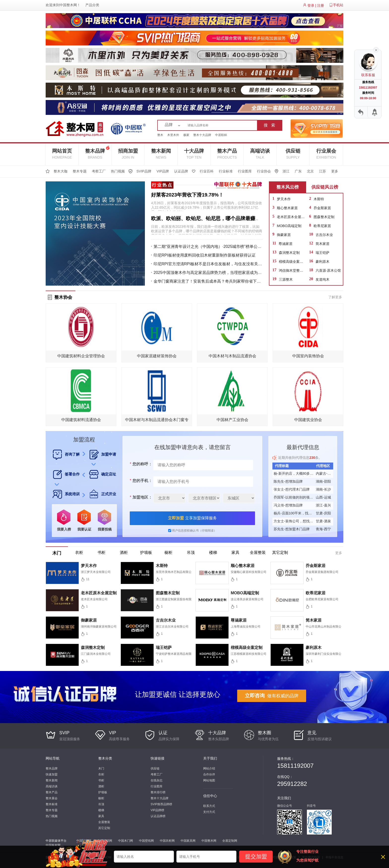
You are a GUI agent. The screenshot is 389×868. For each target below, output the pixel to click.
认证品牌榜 (158, 816)
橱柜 (101, 798)
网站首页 (62, 154)
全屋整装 (104, 822)
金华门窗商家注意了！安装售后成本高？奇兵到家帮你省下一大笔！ (208, 281)
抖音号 (311, 806)
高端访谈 (260, 154)
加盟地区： (140, 497)
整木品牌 (97, 152)
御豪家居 (284, 235)
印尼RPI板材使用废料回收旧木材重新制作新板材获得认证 (205, 255)
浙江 (286, 171)
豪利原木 (323, 262)
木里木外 (173, 135)
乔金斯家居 (322, 208)
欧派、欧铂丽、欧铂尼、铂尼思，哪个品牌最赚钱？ (208, 218)
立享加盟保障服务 (192, 518)
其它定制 (104, 828)
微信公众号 (285, 806)
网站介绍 (209, 768)
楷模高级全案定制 (293, 262)
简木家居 (323, 244)
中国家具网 (188, 841)
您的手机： (140, 481)
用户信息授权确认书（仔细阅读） (194, 531)
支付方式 (209, 812)
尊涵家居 (286, 244)
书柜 (101, 780)
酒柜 (101, 786)
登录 (311, 5)
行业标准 (226, 171)
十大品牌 (194, 154)
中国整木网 (68, 5)
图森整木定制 (324, 217)
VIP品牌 (163, 171)
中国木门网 (126, 841)
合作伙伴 (209, 774)
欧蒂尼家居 (322, 226)
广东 (298, 171)
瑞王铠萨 (323, 253)
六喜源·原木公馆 (328, 270)
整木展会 (52, 798)
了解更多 (335, 297)
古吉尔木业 (324, 235)
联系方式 (209, 806)
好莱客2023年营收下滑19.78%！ (187, 195)
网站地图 (209, 780)
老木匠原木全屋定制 (292, 217)
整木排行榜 (158, 792)
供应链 (293, 154)
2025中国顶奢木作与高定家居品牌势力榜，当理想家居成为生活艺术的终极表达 (208, 273)
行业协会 (264, 171)
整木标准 (52, 804)
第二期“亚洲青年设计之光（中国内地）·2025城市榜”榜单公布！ (208, 247)
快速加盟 (52, 774)
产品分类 (92, 5)
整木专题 (80, 171)
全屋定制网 (230, 841)
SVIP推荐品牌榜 (161, 804)
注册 (321, 5)
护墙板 (103, 792)
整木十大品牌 (202, 135)
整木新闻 (161, 154)
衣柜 (101, 774)
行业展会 (326, 154)
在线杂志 (157, 780)
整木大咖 (61, 171)
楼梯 (101, 810)
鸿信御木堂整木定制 (294, 270)
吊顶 (101, 804)
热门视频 (118, 171)
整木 (160, 135)
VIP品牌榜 (157, 810)
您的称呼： (140, 464)
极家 (186, 135)
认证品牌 (181, 171)
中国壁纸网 (146, 841)
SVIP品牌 (144, 171)
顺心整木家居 (287, 208)
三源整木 (286, 279)
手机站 (338, 5)
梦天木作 (284, 199)
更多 (335, 171)
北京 (310, 171)
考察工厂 (99, 171)
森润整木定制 (289, 253)
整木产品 (227, 154)
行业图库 (245, 171)
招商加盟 (128, 154)
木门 (101, 768)
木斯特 (319, 199)
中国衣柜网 (167, 841)
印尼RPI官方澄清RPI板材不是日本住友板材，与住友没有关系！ (208, 264)
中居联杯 (221, 135)
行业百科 (207, 171)
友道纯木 (323, 279)
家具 (101, 816)
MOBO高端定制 (289, 226)
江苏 (323, 171)
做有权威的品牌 (272, 696)
